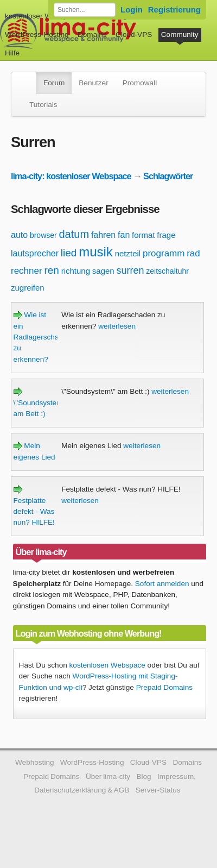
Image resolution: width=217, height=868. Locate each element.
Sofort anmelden (162, 584)
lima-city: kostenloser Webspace (71, 176)
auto (19, 235)
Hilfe (12, 53)
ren (51, 270)
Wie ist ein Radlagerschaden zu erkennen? (43, 337)
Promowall (140, 83)
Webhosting (35, 762)
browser (43, 235)
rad (193, 253)
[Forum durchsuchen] (85, 10)
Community (180, 34)
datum (74, 234)
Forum (54, 83)
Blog (143, 776)
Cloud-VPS (134, 34)
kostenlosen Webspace (107, 665)
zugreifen (28, 288)
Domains (92, 34)
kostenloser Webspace (42, 16)
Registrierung (174, 10)
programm (164, 253)
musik (96, 252)
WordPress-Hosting (37, 34)
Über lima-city (108, 776)
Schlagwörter (168, 176)
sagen (103, 271)
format (143, 235)
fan (124, 235)
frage (166, 235)
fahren (103, 235)
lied (69, 253)
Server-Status (158, 790)
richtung (76, 271)
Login (132, 10)
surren (130, 271)
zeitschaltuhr (167, 271)
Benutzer (93, 83)
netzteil (128, 253)
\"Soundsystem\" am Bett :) (41, 402)
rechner (27, 271)
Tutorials (43, 105)
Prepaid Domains (164, 687)
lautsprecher (35, 253)
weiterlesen (117, 326)
